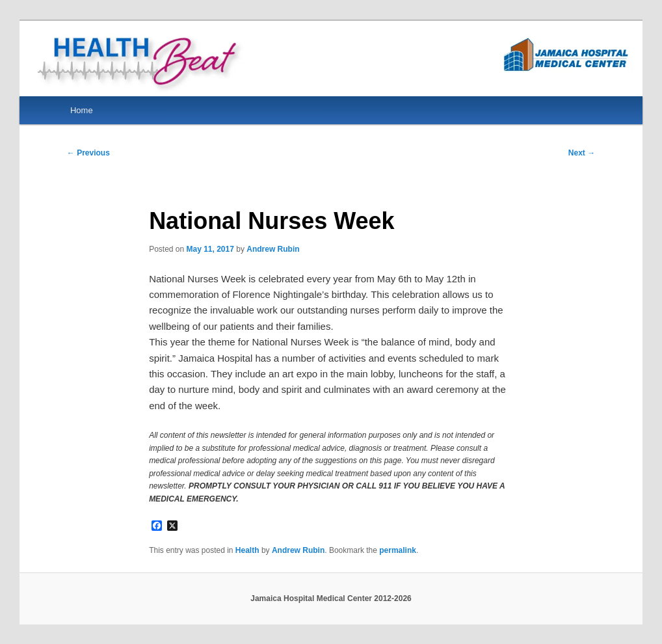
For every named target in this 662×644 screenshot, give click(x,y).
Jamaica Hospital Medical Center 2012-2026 (331, 598)
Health (247, 550)
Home (82, 110)
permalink (398, 550)
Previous (88, 153)
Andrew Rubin (273, 249)
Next (582, 153)
